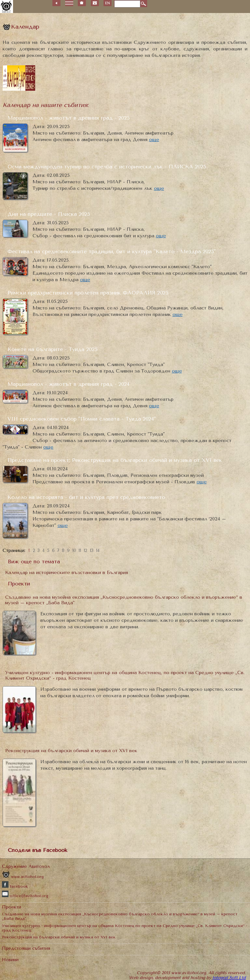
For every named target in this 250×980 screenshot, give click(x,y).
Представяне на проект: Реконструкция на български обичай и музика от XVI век (115, 460)
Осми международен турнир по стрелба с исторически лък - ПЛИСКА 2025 (107, 167)
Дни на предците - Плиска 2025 (49, 214)
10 (74, 550)
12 (85, 550)
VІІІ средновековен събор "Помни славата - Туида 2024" (82, 419)
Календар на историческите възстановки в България (67, 573)
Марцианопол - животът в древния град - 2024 (69, 384)
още (154, 140)
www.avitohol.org (23, 877)
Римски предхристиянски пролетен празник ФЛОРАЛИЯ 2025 (88, 293)
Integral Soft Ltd (229, 978)
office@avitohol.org (25, 896)
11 (80, 550)
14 (98, 550)
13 (92, 550)
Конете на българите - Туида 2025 (52, 349)
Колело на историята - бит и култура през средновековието (86, 497)
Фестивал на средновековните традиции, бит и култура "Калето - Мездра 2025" (112, 251)
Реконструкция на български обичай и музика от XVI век (71, 751)
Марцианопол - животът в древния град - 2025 (69, 118)
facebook (15, 886)
